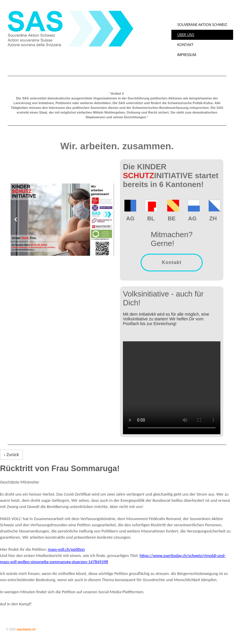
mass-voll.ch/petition (66, 549)
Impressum (187, 55)
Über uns (186, 35)
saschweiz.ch (26, 629)
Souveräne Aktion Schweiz (202, 25)
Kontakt (185, 45)
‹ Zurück (11, 455)
